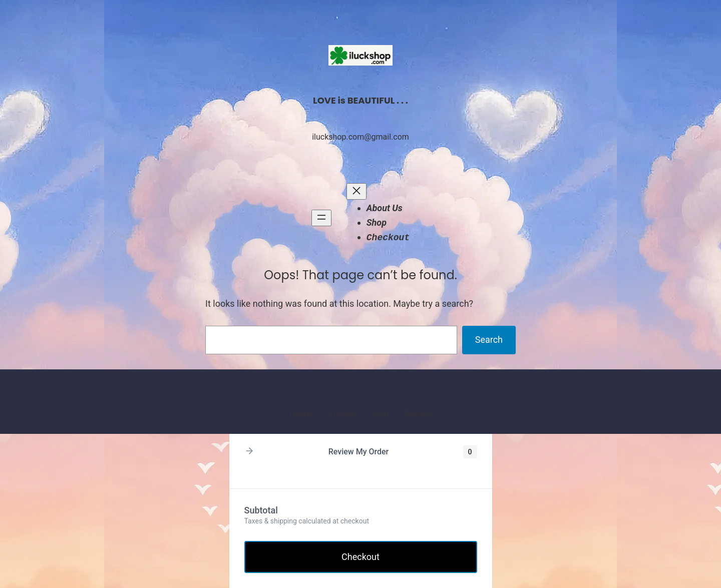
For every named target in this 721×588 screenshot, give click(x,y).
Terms (301, 414)
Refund (418, 414)
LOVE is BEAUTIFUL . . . (360, 100)
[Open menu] (321, 218)
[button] (249, 452)
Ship (381, 414)
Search (489, 340)
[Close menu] (356, 191)
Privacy (343, 414)
